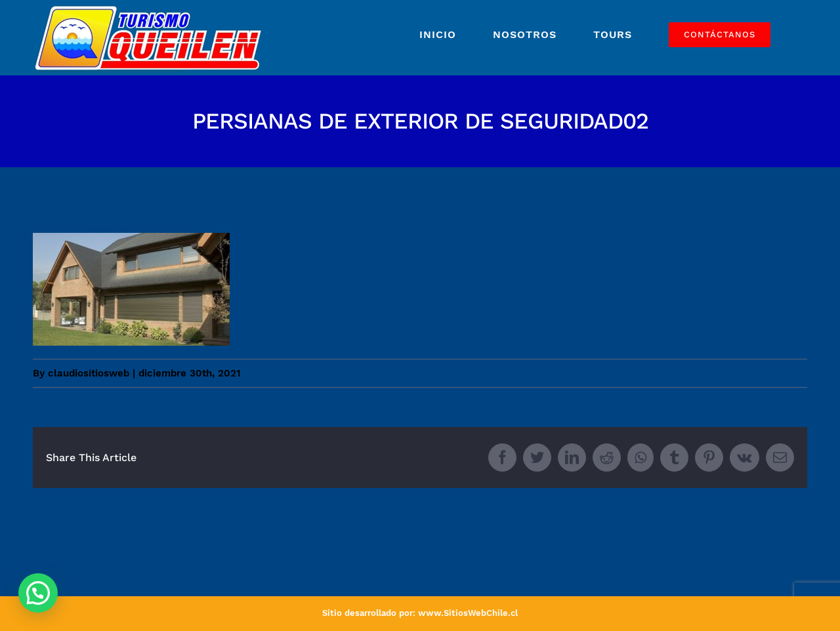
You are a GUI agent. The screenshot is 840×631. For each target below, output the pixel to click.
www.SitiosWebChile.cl (468, 613)
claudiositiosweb (89, 373)
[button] (38, 593)
